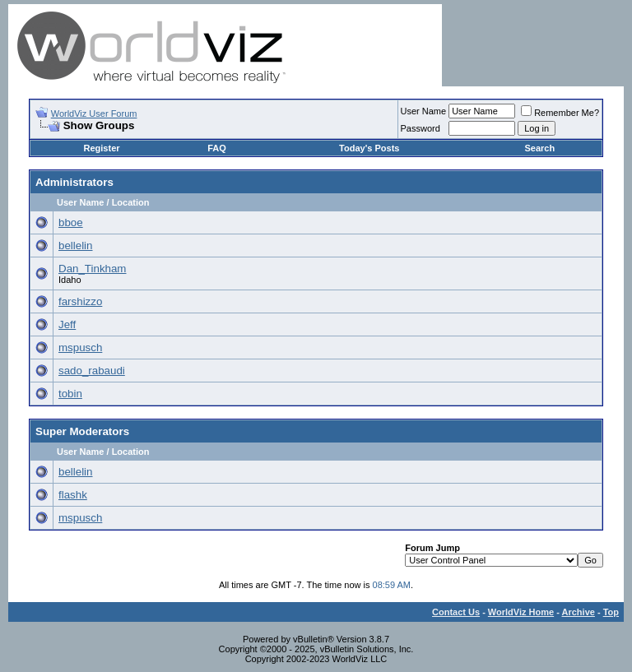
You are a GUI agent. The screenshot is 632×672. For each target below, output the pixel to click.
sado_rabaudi (92, 371)
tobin (70, 394)
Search (539, 148)
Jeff (67, 324)
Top (611, 612)
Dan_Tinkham (92, 269)
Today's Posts (369, 148)
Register (102, 148)
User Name (424, 111)
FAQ (217, 148)
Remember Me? (560, 113)
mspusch (80, 348)
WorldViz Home (521, 612)
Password (421, 128)
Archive (579, 612)
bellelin (76, 246)
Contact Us (456, 612)
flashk (73, 495)
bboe (71, 222)
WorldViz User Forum (94, 114)
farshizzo (80, 301)
